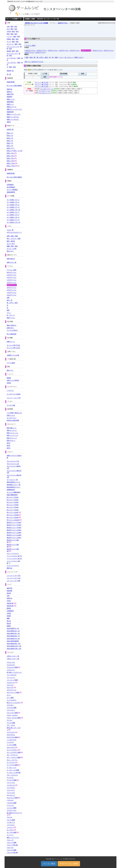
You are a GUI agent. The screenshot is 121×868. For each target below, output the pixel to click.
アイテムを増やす (12, 330)
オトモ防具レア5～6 (13, 217)
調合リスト (10, 370)
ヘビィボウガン (12, 63)
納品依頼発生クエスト (14, 487)
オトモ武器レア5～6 (13, 205)
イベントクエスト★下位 (14, 556)
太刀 (8, 29)
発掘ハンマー (11, 99)
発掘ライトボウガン (13, 117)
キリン (9, 695)
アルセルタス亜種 (12, 667)
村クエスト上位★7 (13, 512)
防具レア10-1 (11, 163)
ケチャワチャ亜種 (12, 713)
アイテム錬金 (11, 363)
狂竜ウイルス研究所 (13, 380)
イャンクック (11, 677)
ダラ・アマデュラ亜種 (14, 757)
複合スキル (10, 251)
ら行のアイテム (29, 52)
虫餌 (27, 57)
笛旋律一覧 (10, 71)
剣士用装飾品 (11, 187)
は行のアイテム (63, 23)
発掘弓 (9, 122)
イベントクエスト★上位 (14, 558)
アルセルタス (11, 665)
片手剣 (9, 32)
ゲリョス (9, 720)
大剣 (8, 27)
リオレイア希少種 (12, 845)
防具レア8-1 (10, 153)
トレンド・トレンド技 (14, 398)
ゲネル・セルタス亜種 (14, 718)
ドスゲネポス (11, 788)
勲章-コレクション (12, 433)
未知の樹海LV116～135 (14, 646)
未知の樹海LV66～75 (13, 636)
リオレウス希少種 (12, 853)
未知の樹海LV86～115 (14, 644)
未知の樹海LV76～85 (13, 639)
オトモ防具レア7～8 (13, 220)
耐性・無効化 (11, 241)
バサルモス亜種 (12, 803)
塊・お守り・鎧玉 (42, 57)
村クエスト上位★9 (13, 517)
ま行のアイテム (97, 51)
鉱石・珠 (33, 57)
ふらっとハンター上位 (14, 578)
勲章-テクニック (12, 438)
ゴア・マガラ (11, 725)
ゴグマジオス (11, 732)
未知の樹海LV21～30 (13, 631)
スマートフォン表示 (69, 864)
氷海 (8, 596)
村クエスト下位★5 (13, 507)
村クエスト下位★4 (13, 505)
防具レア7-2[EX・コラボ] (14, 151)
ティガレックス (12, 768)
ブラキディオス (12, 810)
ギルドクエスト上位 (13, 464)
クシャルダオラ (12, 700)
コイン (61, 57)
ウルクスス (10, 685)
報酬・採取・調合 (12, 246)
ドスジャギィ (11, 790)
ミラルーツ (10, 827)
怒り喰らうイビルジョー (14, 672)
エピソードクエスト (13, 553)
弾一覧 (9, 74)
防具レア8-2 (10, 156)
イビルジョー (11, 670)
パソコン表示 (49, 864)
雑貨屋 (9, 378)
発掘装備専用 (11, 192)
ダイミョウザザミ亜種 (14, 752)
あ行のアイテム (30, 51)
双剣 (8, 34)
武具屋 (9, 383)
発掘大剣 (9, 89)
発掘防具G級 (11, 173)
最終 (12, 27)
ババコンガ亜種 (12, 808)
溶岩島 (9, 616)
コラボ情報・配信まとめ (14, 413)
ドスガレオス (11, 785)
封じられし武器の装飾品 (14, 86)
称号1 (9, 443)
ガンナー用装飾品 (12, 190)
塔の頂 (9, 621)
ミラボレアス (11, 822)
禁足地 (9, 623)
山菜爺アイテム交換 (13, 355)
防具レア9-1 (10, 158)
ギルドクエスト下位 (13, 461)
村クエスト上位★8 (13, 515)
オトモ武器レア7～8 (13, 207)
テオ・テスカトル (12, 775)
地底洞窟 (9, 591)
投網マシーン (11, 342)
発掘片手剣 (10, 94)
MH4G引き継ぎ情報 (13, 420)
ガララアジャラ (12, 690)
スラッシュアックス (13, 47)
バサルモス (10, 800)
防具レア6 (10, 146)
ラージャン (10, 835)
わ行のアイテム (40, 52)
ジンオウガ (10, 742)
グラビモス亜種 (12, 708)
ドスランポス (11, 793)
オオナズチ (10, 687)
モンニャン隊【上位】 (42, 82)
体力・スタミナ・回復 (14, 239)
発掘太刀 (9, 92)
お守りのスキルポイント (14, 232)
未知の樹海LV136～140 (14, 649)
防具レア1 (10, 133)
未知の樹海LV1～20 (13, 628)
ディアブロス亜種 (12, 765)
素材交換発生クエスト (14, 482)
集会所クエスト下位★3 (14, 528)
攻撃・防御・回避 (12, 236)
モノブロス (10, 830)
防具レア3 (10, 138)
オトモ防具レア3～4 (13, 215)
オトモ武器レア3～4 (13, 202)
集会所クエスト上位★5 (14, 533)
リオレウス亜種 (12, 850)
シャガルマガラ (12, 740)
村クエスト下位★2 (13, 500)
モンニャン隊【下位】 (14, 345)
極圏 (8, 618)
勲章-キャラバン (12, 430)
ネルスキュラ (11, 795)
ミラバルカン (11, 825)
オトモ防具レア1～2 (13, 212)
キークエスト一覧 (12, 480)
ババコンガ (10, 805)
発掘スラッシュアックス (14, 109)
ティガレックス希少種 (14, 773)
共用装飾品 (10, 185)
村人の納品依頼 (12, 334)
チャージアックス (12, 54)
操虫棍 (9, 51)
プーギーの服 (11, 405)
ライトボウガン (12, 58)
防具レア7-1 (10, 148)
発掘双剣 (9, 97)
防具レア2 (10, 136)
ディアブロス (11, 762)
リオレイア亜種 (12, 843)
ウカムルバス (11, 682)
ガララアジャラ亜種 (13, 692)
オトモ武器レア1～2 (13, 200)
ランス (9, 42)
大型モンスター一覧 (13, 656)
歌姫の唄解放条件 (12, 495)
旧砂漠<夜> (10, 606)
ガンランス (10, 44)
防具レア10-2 (11, 166)
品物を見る (10, 328)
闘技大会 (9, 568)
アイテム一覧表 (30, 45)
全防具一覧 (10, 129)
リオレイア (10, 840)
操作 (16, 27)
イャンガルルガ (12, 675)
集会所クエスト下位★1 (14, 522)
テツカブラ (10, 778)
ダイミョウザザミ (12, 750)
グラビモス (10, 705)
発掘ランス (10, 104)
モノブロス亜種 (12, 832)
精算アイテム (79, 57)
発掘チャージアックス (14, 114)
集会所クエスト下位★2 (14, 525)
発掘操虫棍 (10, 112)
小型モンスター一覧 (13, 659)
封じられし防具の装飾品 (14, 177)
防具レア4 (10, 141)
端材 (56, 57)
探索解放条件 (11, 490)
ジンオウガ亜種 (12, 745)
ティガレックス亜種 (13, 770)
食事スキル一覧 (12, 262)
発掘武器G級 (11, 82)
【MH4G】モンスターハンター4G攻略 (36, 23)
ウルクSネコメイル (44, 93)
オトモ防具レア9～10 (13, 222)
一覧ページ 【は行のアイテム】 (34, 62)
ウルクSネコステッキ (46, 89)
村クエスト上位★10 (13, 520)
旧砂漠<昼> (10, 603)
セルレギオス (11, 747)
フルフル (9, 817)
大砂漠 (9, 613)
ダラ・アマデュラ (12, 755)
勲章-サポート (11, 441)
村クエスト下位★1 (13, 497)
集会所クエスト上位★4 (14, 530)
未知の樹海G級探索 (13, 641)
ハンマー (9, 37)
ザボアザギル (11, 735)
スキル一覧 (10, 230)
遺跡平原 (9, 588)
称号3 (9, 448)
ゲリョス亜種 (11, 723)
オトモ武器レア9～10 (13, 210)
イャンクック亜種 (12, 680)
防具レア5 (10, 143)
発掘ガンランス (12, 107)
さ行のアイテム (53, 51)
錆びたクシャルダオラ (14, 703)
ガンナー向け (11, 244)
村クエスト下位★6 (13, 510)
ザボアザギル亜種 (12, 737)
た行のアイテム (64, 51)
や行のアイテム (108, 51)
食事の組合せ (11, 259)
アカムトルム (11, 662)
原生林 (9, 593)
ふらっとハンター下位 (14, 576)
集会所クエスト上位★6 (14, 535)
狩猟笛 (9, 39)
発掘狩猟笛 (10, 102)
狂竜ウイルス (11, 415)
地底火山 (9, 598)
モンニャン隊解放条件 (14, 492)
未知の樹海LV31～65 (13, 633)
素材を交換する (12, 325)
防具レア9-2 (10, 161)
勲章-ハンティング (12, 435)
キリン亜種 (10, 698)
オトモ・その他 (12, 249)
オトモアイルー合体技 (14, 394)
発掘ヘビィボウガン (13, 119)
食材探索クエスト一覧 (14, 485)
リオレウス (10, 848)
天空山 (9, 601)
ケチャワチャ (11, 710)
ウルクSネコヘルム (44, 91)
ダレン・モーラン (12, 760)
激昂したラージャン (13, 838)
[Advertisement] (70, 31)
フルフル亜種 (11, 820)
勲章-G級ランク (12, 428)
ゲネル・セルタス (12, 715)
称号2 (9, 446)
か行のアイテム (41, 51)
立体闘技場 (10, 611)
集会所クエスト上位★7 (14, 538)
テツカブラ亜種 (12, 780)
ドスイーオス (11, 783)
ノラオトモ (10, 390)
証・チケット (69, 57)
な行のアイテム (75, 51)
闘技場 (9, 608)
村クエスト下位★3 (13, 502)
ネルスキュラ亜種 (12, 798)
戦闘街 (9, 626)
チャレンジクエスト (13, 566)
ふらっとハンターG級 (13, 581)
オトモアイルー (12, 418)
